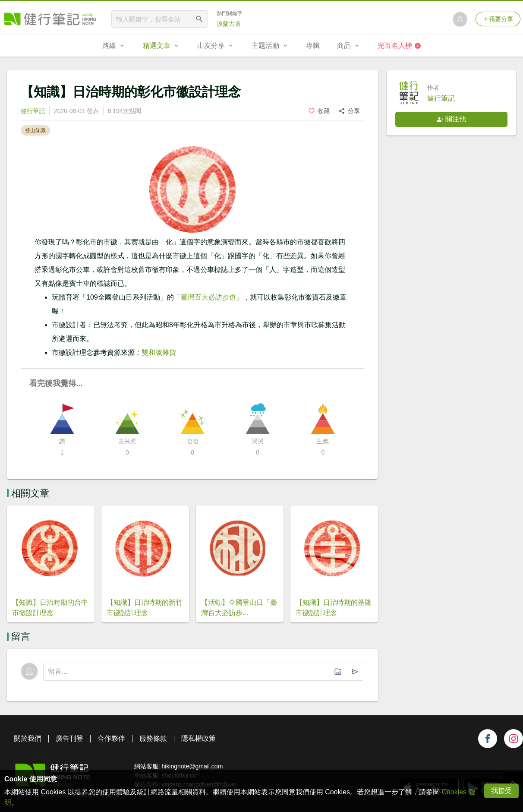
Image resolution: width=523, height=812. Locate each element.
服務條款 (153, 738)
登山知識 (35, 130)
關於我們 (28, 738)
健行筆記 (33, 111)
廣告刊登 (69, 738)
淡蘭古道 (229, 24)
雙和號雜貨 (159, 352)
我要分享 (498, 19)
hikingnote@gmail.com (192, 766)
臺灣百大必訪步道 (208, 297)
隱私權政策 (198, 738)
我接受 (501, 791)
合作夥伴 (111, 738)
